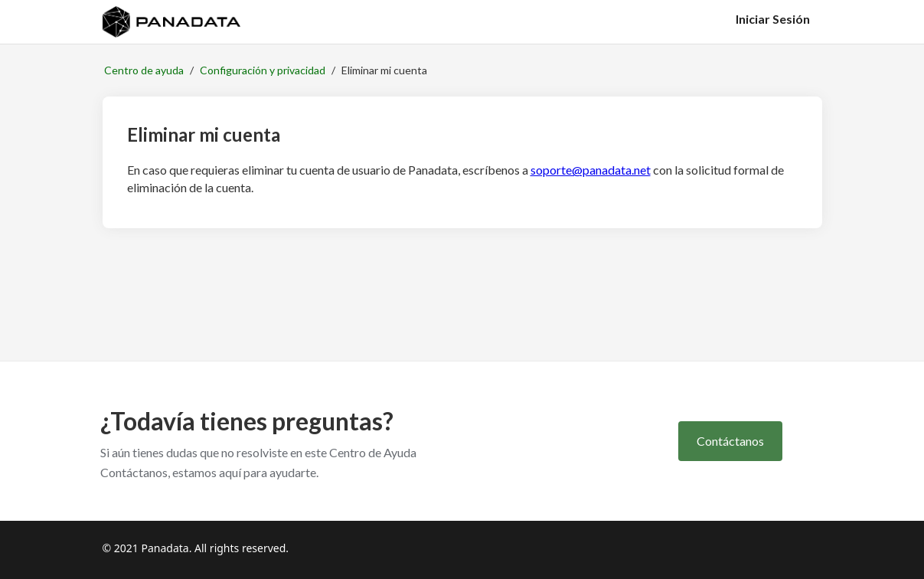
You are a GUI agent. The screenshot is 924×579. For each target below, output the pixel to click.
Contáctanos (730, 441)
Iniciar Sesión (773, 19)
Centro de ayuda (144, 70)
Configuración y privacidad (263, 70)
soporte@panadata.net (591, 170)
